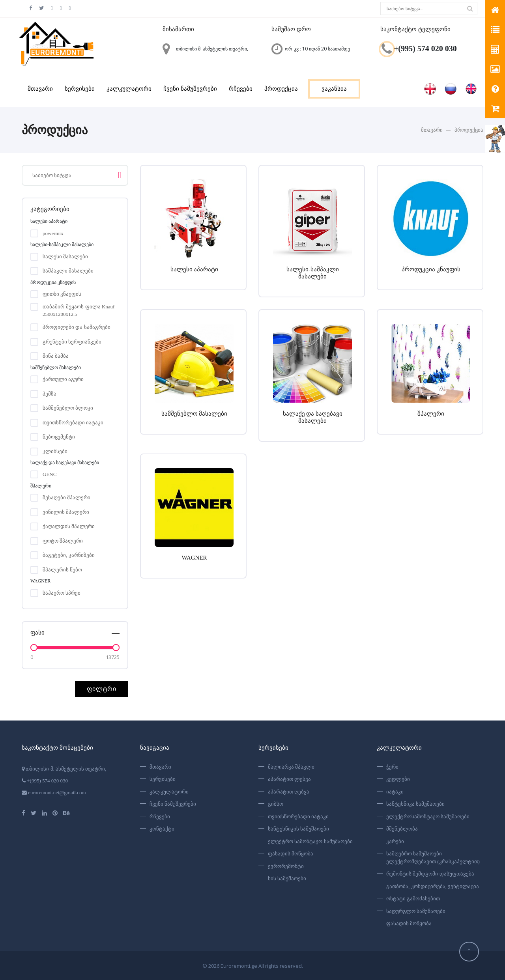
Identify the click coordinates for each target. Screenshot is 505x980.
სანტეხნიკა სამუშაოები (415, 804)
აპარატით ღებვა (289, 792)
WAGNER (194, 557)
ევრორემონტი (286, 866)
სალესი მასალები (65, 257)
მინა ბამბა (56, 356)
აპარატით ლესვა (289, 779)
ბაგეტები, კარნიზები (69, 555)
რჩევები (241, 89)
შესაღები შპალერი (66, 497)
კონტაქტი (162, 829)
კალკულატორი (129, 89)
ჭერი (392, 767)
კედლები (398, 779)
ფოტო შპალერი (63, 541)
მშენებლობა (402, 829)
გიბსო (276, 804)
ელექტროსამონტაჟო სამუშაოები (428, 817)
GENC (50, 474)
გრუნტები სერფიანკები (72, 342)
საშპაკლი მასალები (68, 271)
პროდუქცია (281, 89)
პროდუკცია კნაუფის (431, 269)
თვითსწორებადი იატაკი (73, 423)
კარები (395, 841)
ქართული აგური (63, 379)
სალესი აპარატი (195, 269)
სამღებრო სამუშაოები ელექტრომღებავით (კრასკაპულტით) (433, 858)
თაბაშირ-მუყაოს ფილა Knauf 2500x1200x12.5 (79, 307)
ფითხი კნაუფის (62, 294)
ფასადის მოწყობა (291, 854)
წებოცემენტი (59, 437)
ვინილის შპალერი (66, 512)
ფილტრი (102, 689)
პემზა (50, 394)
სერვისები (80, 89)
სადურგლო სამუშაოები (416, 911)
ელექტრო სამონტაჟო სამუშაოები (310, 841)
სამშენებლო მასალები (195, 413)
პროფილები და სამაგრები (77, 327)
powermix (53, 233)
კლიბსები (55, 451)
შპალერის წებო (62, 570)
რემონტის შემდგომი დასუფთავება (430, 874)
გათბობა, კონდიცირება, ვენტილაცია (433, 886)
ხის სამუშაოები (287, 878)
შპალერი (431, 413)
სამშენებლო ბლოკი (68, 408)
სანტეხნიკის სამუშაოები (298, 829)
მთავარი (40, 89)
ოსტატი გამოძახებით (413, 899)
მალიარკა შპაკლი (291, 767)
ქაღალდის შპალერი (69, 526)
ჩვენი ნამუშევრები (190, 89)
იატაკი (395, 792)
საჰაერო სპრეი (62, 593)
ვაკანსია (334, 89)
